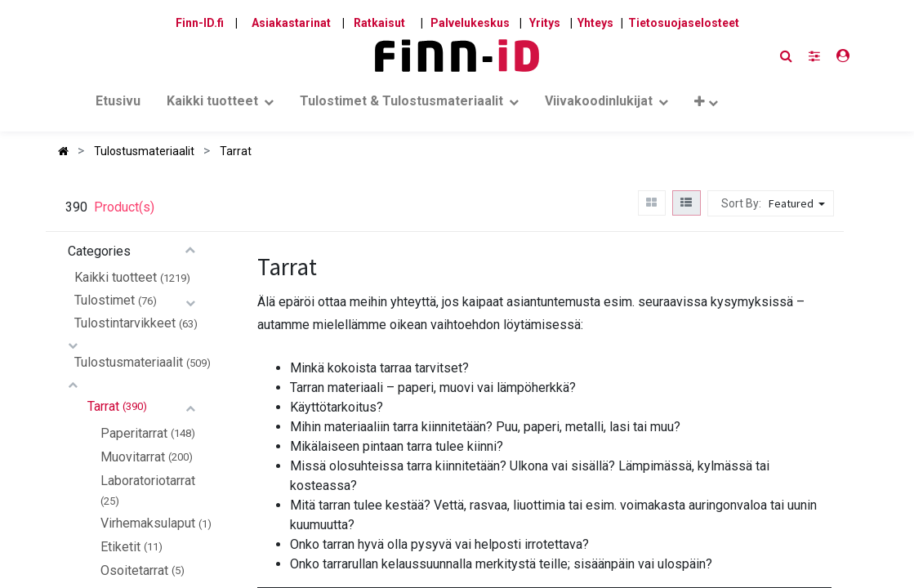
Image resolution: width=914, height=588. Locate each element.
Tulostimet (105, 300)
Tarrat (103, 406)
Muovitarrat (133, 457)
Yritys (545, 23)
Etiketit (120, 547)
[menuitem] (118, 105)
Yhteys (595, 23)
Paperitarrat (134, 433)
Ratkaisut (379, 23)
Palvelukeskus (470, 23)
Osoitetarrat (134, 570)
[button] (706, 105)
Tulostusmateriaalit (129, 362)
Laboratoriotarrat (148, 481)
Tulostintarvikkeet (125, 323)
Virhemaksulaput (148, 523)
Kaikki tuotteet (116, 277)
